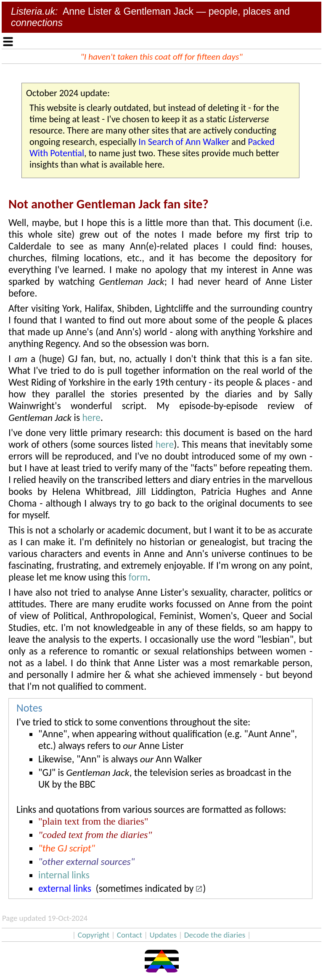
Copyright (94, 935)
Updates (163, 935)
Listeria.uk (33, 11)
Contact (130, 935)
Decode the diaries (215, 935)
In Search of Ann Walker (184, 142)
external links (65, 888)
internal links (64, 875)
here (91, 418)
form (138, 577)
